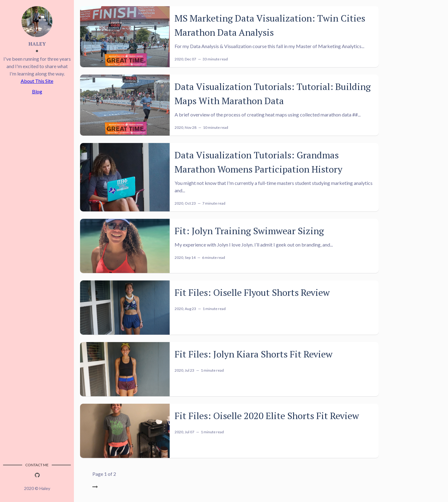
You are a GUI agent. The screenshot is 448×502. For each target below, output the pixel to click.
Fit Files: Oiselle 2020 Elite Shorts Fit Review (267, 416)
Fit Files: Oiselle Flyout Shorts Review (252, 292)
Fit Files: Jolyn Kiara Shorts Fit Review (254, 354)
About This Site (37, 81)
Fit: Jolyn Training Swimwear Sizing (249, 231)
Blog (37, 91)
